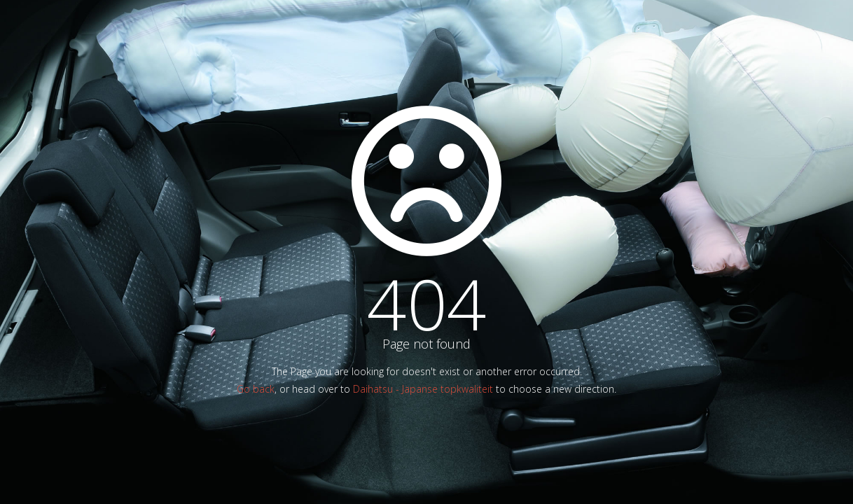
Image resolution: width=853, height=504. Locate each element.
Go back (256, 389)
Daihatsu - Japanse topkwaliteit (423, 389)
